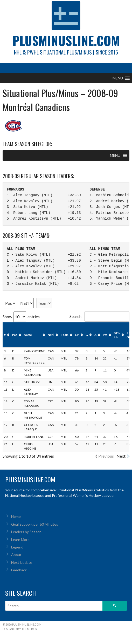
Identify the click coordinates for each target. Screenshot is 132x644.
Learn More (20, 540)
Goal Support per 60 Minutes (35, 524)
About (16, 555)
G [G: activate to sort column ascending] (87, 335)
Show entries (21, 317)
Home (16, 516)
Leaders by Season (26, 532)
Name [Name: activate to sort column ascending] (28, 335)
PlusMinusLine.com (66, 40)
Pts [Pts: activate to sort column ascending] (105, 335)
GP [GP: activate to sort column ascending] (77, 335)
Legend (17, 547)
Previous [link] (106, 456)
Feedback (19, 570)
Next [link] (121, 456)
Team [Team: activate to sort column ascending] (65, 335)
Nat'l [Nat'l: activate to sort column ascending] (51, 335)
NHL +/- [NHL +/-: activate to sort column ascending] (117, 335)
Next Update (22, 562)
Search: (99, 316)
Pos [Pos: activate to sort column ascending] (15, 335)
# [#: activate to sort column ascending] (5, 335)
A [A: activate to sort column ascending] (95, 335)
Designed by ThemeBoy (20, 629)
